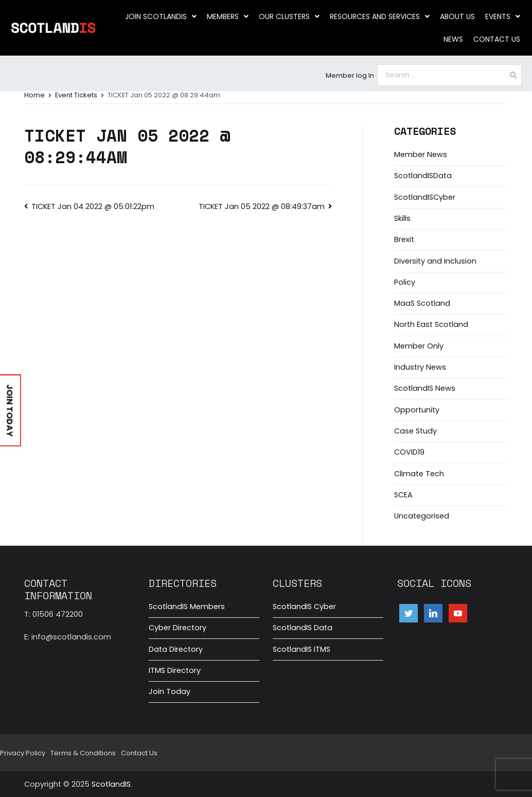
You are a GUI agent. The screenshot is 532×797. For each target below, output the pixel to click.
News (453, 39)
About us (457, 16)
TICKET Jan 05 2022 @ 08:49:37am (262, 206)
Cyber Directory (178, 628)
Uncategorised (422, 516)
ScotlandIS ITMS (302, 649)
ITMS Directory (175, 670)
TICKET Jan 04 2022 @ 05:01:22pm (93, 206)
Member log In (350, 75)
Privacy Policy (23, 753)
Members (228, 16)
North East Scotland (431, 324)
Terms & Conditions (83, 753)
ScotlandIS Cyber (304, 607)
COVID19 (409, 452)
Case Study (415, 431)
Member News (421, 154)
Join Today (170, 691)
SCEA (403, 495)
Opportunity (417, 410)
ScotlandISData (423, 176)
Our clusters (289, 16)
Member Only (419, 346)
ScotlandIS (111, 784)
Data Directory (176, 649)
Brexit (404, 239)
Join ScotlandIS (161, 16)
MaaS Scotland (422, 303)
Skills (402, 218)
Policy (405, 282)
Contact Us (497, 39)
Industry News (420, 367)
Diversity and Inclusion (435, 261)
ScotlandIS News (425, 388)
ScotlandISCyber (425, 197)
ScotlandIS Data (303, 628)
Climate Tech (419, 474)
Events (503, 16)
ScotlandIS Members (187, 607)
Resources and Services (380, 16)
